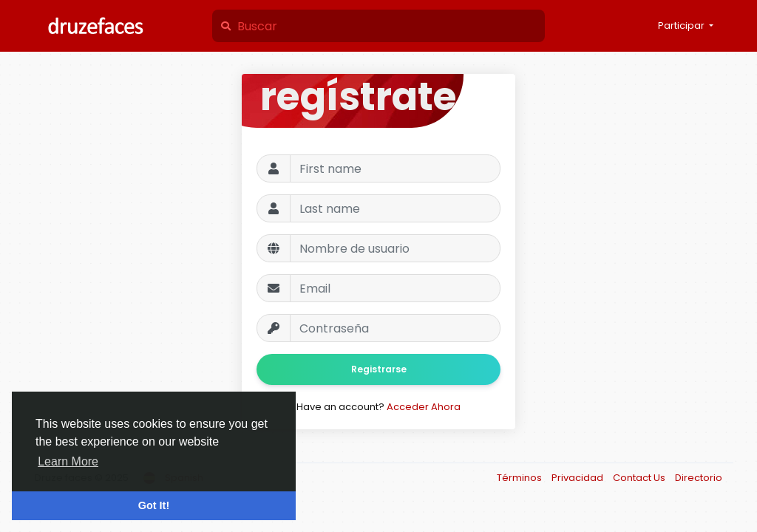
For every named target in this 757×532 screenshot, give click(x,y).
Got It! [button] (154, 505)
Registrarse (379, 369)
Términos (520, 478)
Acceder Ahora (424, 407)
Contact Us (640, 478)
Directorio (699, 478)
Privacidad (578, 478)
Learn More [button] (68, 461)
